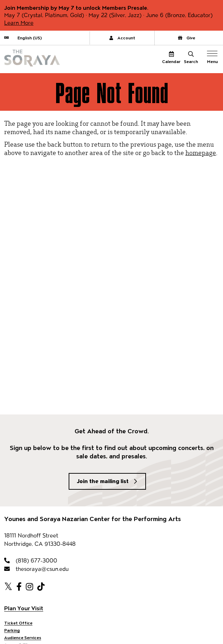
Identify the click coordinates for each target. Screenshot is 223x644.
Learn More (19, 23)
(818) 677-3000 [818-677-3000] (31, 561)
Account (122, 38)
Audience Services (23, 638)
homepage (201, 152)
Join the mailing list (103, 481)
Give (187, 38)
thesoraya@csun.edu (36, 569)
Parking (12, 630)
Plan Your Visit (24, 608)
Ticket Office (18, 623)
